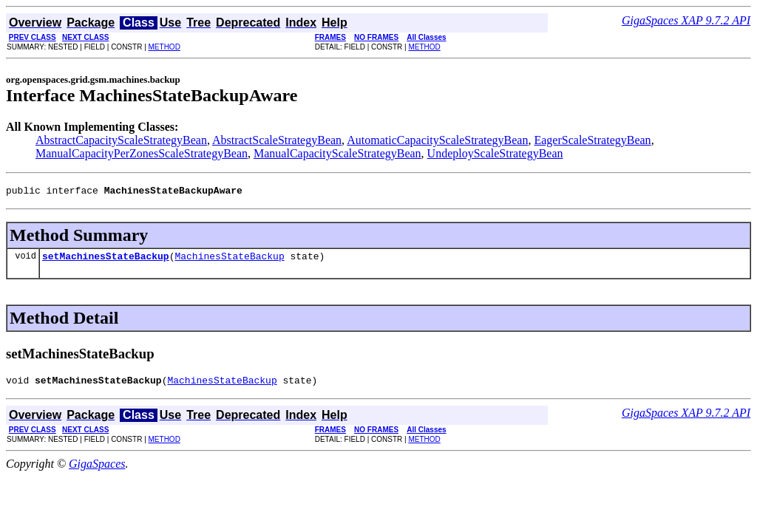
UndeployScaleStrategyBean (495, 153)
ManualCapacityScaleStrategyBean (337, 153)
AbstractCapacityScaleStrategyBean (121, 140)
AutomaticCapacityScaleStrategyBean (437, 140)
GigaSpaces (97, 470)
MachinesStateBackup (229, 260)
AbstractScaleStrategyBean (277, 140)
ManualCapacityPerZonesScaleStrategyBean (142, 153)
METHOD (164, 47)
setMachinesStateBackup (106, 260)
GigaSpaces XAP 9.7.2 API (686, 20)
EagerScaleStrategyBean (592, 140)
